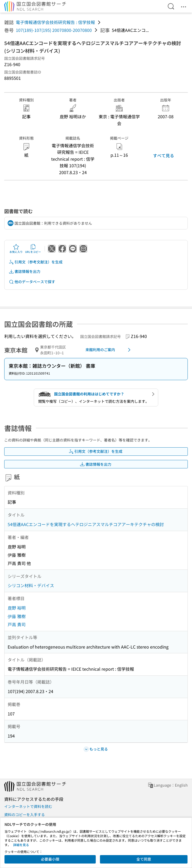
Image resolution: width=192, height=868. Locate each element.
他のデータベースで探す (32, 282)
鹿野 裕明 (17, 608)
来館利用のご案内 (109, 350)
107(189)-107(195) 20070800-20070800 (54, 30)
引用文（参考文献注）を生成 (36, 262)
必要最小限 (50, 859)
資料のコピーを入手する (25, 815)
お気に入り (16, 249)
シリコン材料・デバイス (31, 585)
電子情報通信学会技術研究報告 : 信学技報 (55, 22)
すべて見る (164, 155)
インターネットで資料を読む (28, 806)
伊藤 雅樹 (17, 616)
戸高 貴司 (17, 624)
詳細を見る (21, 845)
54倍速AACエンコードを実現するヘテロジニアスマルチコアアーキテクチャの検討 (86, 524)
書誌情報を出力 (25, 271)
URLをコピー (33, 249)
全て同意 (144, 859)
